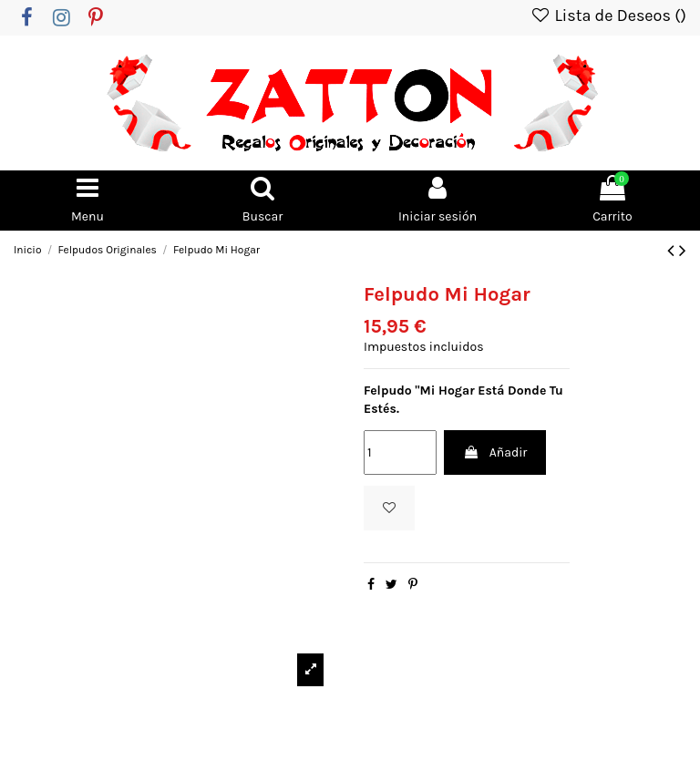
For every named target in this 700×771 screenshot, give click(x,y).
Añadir (495, 452)
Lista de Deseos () (608, 15)
